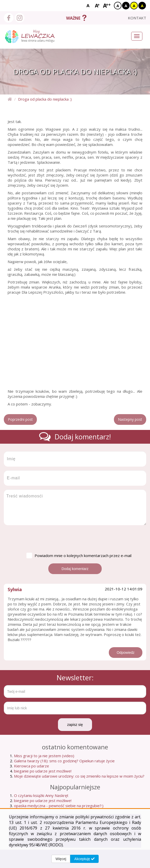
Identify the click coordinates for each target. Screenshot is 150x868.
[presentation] (42, 539)
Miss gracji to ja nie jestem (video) (44, 756)
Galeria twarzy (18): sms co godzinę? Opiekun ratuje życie (64, 761)
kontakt (137, 18)
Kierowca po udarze (32, 766)
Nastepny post (130, 419)
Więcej (61, 859)
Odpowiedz (126, 653)
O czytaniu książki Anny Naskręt (41, 795)
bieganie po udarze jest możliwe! (43, 771)
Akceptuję (84, 859)
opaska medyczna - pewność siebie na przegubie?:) (59, 806)
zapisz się (75, 725)
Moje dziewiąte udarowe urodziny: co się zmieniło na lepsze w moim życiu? (79, 776)
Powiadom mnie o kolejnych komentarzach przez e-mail (79, 555)
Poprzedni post (20, 419)
